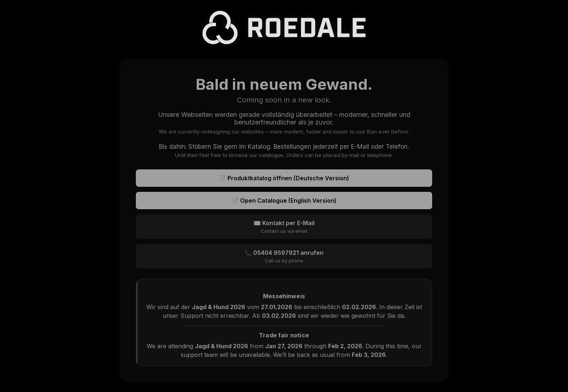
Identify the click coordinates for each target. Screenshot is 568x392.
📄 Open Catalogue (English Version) (284, 201)
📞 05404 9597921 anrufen (284, 256)
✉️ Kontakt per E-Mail (284, 227)
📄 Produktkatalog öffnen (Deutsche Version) (284, 178)
